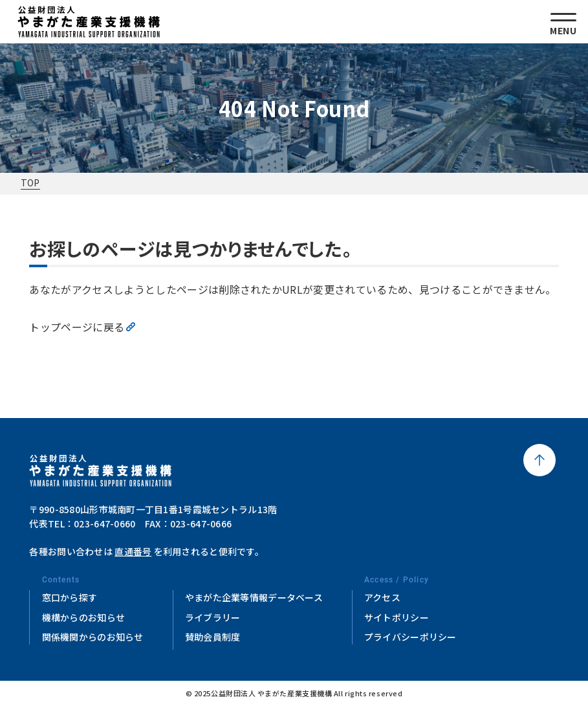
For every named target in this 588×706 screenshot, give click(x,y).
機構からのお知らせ (84, 617)
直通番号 (133, 551)
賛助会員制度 (213, 637)
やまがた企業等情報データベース (254, 597)
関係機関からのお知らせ (93, 637)
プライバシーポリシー (410, 637)
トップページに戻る (77, 327)
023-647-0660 (104, 524)
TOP (30, 182)
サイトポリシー (397, 617)
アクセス (382, 597)
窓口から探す (70, 597)
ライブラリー (213, 617)
